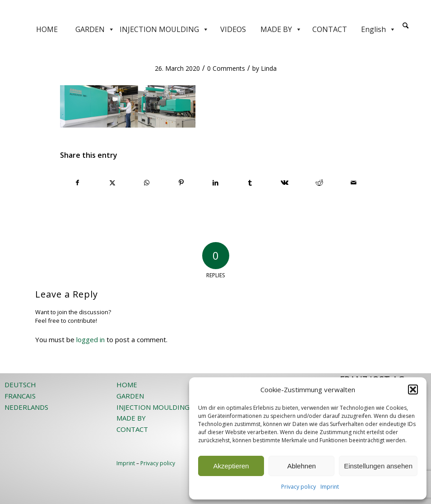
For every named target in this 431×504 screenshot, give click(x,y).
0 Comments (226, 68)
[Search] (406, 26)
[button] (413, 389)
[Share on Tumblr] (250, 183)
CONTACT (330, 29)
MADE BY (281, 29)
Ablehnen (301, 466)
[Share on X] (112, 183)
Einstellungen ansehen (378, 466)
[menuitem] (406, 29)
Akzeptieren (231, 466)
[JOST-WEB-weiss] (216, 10)
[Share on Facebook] (78, 183)
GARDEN (95, 29)
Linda (269, 68)
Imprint (330, 487)
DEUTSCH (20, 385)
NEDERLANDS (26, 407)
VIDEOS (233, 29)
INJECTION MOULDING (164, 29)
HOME (47, 29)
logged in (90, 339)
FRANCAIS (20, 396)
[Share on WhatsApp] (146, 183)
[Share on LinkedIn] (215, 183)
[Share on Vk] (285, 183)
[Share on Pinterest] (181, 183)
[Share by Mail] (354, 183)
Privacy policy (299, 487)
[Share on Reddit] (319, 183)
